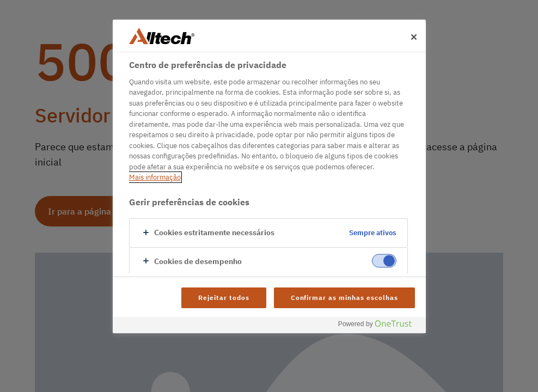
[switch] (384, 261)
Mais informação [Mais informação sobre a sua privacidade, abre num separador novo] (155, 177)
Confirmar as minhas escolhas (344, 298)
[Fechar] (414, 37)
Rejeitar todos (224, 298)
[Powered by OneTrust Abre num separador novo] (379, 326)
